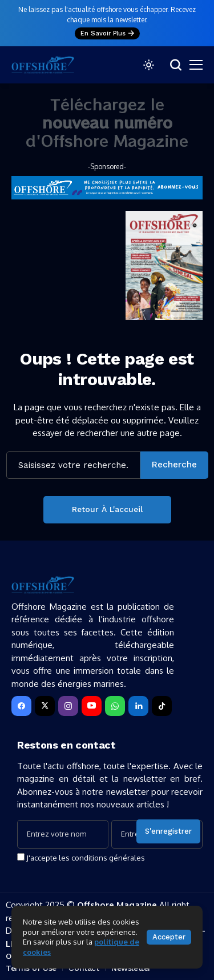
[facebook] (21, 706)
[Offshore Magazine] (43, 65)
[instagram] (68, 706)
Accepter (169, 937)
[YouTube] (92, 706)
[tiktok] (162, 706)
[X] (45, 706)
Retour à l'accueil (107, 509)
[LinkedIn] (138, 706)
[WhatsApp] (115, 706)
